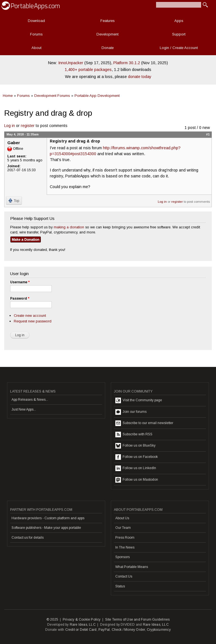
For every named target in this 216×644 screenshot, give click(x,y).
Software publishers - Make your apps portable (46, 528)
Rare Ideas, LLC (83, 625)
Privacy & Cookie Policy (82, 620)
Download (36, 21)
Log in (10, 126)
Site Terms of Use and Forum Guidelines (138, 620)
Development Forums (52, 96)
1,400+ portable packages (88, 70)
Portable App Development (97, 96)
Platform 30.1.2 (127, 63)
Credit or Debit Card (81, 630)
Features (108, 21)
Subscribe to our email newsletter (144, 423)
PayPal (104, 630)
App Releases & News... (30, 400)
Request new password (33, 321)
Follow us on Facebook (137, 457)
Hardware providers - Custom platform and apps (48, 518)
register (28, 126)
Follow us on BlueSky (135, 446)
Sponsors (122, 557)
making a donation (69, 227)
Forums (36, 34)
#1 (208, 134)
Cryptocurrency (159, 630)
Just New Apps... (24, 409)
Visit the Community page (139, 400)
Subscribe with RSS (134, 434)
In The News (125, 547)
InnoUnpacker (71, 63)
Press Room (125, 538)
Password (20, 298)
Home (8, 96)
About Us (122, 518)
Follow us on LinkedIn (136, 468)
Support (179, 34)
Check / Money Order (128, 630)
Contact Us (124, 576)
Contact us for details (28, 538)
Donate (108, 48)
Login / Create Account (179, 48)
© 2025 (52, 620)
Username (20, 282)
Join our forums (131, 412)
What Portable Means (132, 567)
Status (120, 586)
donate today (140, 77)
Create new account (30, 316)
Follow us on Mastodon (137, 480)
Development (107, 34)
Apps (179, 21)
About (36, 48)
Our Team (123, 528)
